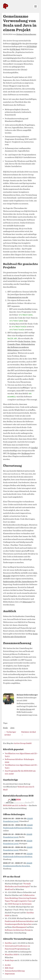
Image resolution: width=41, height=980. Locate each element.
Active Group (26, 709)
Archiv (8, 965)
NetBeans (26, 453)
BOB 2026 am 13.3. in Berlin (15, 805)
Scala (5, 728)
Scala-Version (24, 341)
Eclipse (14, 453)
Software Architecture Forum (18, 930)
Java (12, 728)
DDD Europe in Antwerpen (20, 904)
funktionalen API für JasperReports (19, 582)
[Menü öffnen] (36, 6)
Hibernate (27, 602)
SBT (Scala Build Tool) (13, 278)
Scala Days (9, 960)
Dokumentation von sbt (18, 297)
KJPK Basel (15, 49)
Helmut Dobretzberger (26, 34)
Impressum (10, 974)
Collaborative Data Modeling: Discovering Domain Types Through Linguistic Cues (21, 898)
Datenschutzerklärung (15, 971)
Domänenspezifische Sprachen (18, 924)
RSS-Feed (9, 968)
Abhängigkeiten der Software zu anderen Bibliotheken (21, 347)
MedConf (9, 889)
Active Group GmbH (23, 743)
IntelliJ (34, 448)
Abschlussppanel (19, 927)
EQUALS (15, 44)
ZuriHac (8, 943)
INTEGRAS (32, 47)
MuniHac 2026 (11, 955)
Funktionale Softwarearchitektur (19, 921)
